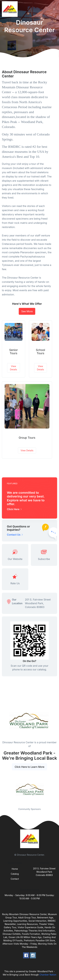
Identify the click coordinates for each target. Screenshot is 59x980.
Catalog (15, 874)
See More (27, 311)
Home (15, 869)
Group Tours (27, 438)
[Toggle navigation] (54, 9)
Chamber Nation (48, 975)
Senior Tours (13, 352)
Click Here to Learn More (29, 767)
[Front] (10, 9)
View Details (13, 368)
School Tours (40, 352)
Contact (15, 879)
